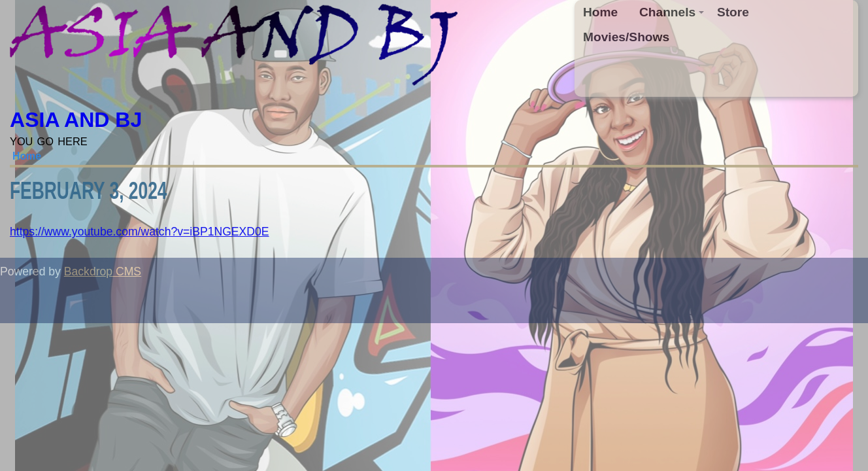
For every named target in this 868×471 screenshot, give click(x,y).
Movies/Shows (626, 37)
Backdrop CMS (103, 271)
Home (600, 12)
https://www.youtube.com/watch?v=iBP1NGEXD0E (140, 232)
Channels (672, 12)
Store (733, 12)
